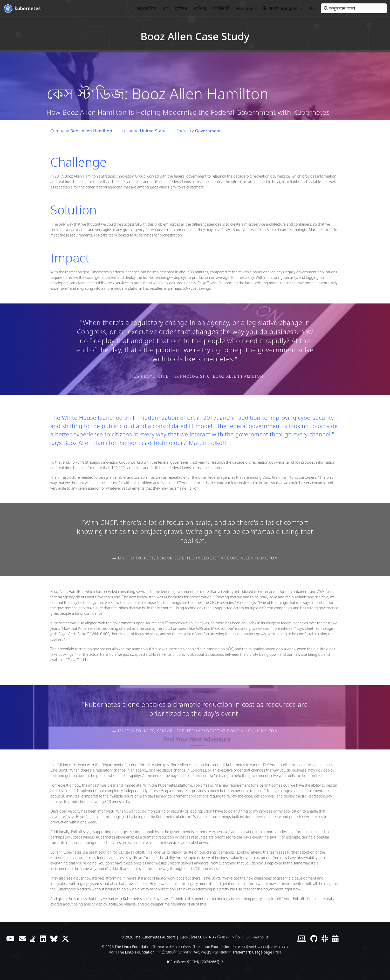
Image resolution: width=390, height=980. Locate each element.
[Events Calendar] (335, 938)
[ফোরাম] (22, 938)
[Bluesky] (54, 938)
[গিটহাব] (314, 938)
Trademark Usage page (252, 952)
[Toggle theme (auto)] (312, 8)
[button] (282, 8)
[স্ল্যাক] (325, 938)
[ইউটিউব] (10, 938)
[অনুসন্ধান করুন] (354, 8)
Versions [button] (244, 8)
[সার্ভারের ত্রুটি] (33, 938)
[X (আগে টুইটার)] (65, 938)
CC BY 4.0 (206, 937)
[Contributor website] (302, 938)
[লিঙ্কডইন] (43, 938)
